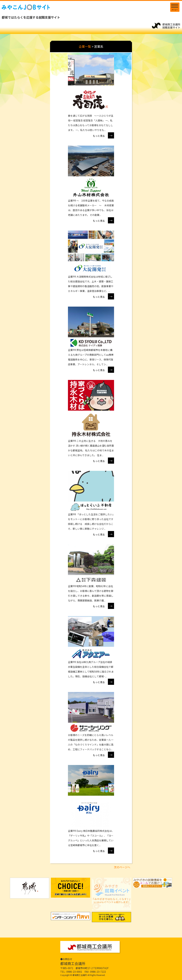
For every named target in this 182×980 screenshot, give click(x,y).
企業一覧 (85, 46)
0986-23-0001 (74, 972)
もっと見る (103, 135)
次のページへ (122, 867)
